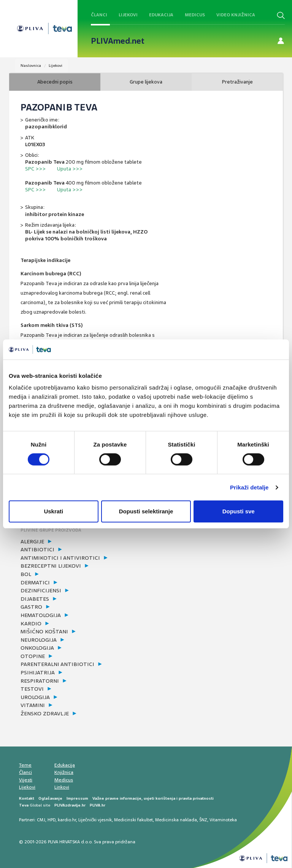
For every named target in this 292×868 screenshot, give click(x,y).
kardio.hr (67, 820)
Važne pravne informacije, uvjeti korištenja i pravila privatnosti (153, 798)
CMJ (41, 820)
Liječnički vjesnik (95, 820)
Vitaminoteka (223, 820)
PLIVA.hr (98, 805)
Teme (25, 765)
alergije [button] (32, 541)
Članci (99, 15)
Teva (24, 805)
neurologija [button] (39, 640)
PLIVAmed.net (118, 41)
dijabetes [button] (35, 599)
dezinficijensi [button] (41, 590)
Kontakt (27, 798)
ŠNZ (203, 820)
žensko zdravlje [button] (45, 713)
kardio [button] (31, 623)
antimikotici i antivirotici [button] (60, 558)
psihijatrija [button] (38, 672)
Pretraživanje (237, 82)
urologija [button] (35, 697)
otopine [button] (33, 656)
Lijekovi (128, 15)
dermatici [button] (35, 582)
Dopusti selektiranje (146, 511)
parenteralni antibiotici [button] (57, 664)
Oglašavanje (50, 798)
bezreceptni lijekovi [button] (51, 566)
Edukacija (161, 15)
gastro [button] (31, 607)
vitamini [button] (33, 705)
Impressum (77, 798)
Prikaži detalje (249, 487)
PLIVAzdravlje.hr (70, 805)
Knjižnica (64, 772)
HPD (52, 820)
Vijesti (26, 780)
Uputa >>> (70, 169)
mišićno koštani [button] (44, 631)
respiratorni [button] (40, 681)
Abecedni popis (55, 82)
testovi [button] (32, 689)
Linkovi (62, 787)
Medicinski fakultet (133, 820)
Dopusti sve (239, 511)
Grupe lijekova (146, 82)
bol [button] (26, 574)
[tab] (83, 542)
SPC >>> (35, 169)
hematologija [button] (41, 615)
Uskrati (53, 511)
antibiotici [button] (37, 549)
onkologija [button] (37, 648)
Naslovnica (31, 65)
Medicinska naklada (176, 820)
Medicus (195, 15)
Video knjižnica (236, 15)
